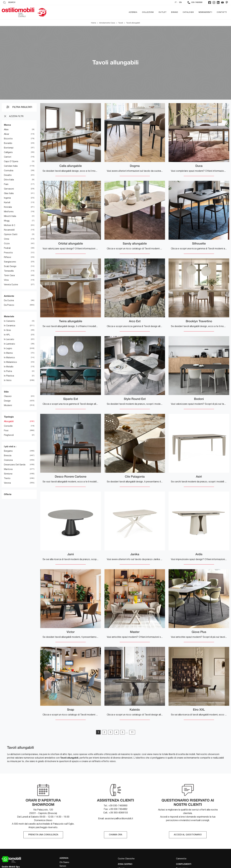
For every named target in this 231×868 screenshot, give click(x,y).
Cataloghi (188, 12)
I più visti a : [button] (10, 446)
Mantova (8, 469)
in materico (9, 357)
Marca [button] (7, 125)
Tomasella (9, 271)
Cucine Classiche (126, 859)
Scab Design (10, 266)
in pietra (8, 371)
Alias (6, 129)
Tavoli (121, 23)
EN (180, 2)
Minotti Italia (10, 216)
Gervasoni (9, 189)
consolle (8, 426)
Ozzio (7, 243)
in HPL (7, 335)
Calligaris (8, 152)
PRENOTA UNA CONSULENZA (43, 835)
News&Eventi (205, 12)
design (7, 401)
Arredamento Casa (107, 23)
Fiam (6, 184)
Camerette (181, 859)
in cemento (10, 321)
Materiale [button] (9, 316)
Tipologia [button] (9, 417)
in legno (8, 348)
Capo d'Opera (11, 161)
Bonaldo (8, 143)
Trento (7, 478)
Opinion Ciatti (11, 234)
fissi (6, 430)
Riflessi (8, 257)
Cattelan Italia (11, 166)
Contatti (222, 12)
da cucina (9, 300)
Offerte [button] (8, 494)
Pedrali (7, 248)
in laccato (9, 339)
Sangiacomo (10, 262)
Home (94, 23)
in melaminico (10, 362)
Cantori (8, 157)
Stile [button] (6, 392)
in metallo (9, 367)
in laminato (10, 344)
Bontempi (9, 148)
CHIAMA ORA (115, 835)
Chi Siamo (64, 862)
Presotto (8, 253)
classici (8, 396)
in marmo (8, 353)
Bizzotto (8, 139)
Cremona (8, 460)
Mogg (7, 221)
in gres (7, 330)
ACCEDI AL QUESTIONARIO (188, 835)
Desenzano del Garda (15, 465)
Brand (175, 12)
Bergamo (8, 451)
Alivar (7, 134)
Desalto (8, 175)
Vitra (6, 280)
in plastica (9, 376)
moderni (8, 405)
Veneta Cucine (11, 285)
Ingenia (7, 198)
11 (132, 732)
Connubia (9, 171)
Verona (7, 483)
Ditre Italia (9, 180)
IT (176, 2)
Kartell (7, 202)
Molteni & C (10, 225)
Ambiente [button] (9, 296)
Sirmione (8, 474)
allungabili (9, 421)
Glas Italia (9, 193)
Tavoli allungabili (133, 23)
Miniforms (9, 212)
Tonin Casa (9, 275)
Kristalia (8, 207)
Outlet (163, 12)
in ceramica (10, 326)
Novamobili (9, 230)
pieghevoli (9, 435)
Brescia (8, 455)
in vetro (8, 380)
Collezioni (148, 12)
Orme (7, 239)
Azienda (133, 12)
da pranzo (9, 305)
